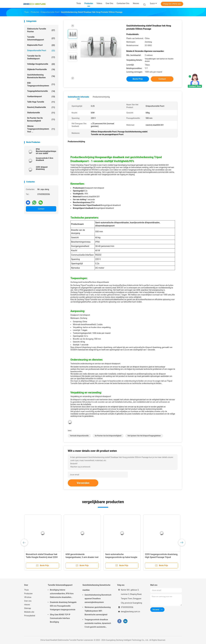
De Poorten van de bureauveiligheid (41, 119)
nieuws (27, 605)
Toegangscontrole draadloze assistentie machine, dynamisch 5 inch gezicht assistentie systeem (98, 624)
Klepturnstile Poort (41, 45)
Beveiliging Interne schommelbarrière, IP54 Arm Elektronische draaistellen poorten (62, 594)
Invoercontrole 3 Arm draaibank (45, 159)
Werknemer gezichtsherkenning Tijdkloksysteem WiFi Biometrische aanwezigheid (98, 611)
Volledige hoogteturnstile (41, 64)
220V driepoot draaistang (42, 168)
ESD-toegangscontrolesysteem (41, 84)
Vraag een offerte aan (172, 4)
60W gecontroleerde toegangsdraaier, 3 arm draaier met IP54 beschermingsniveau (82, 557)
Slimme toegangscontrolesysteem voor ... (41, 129)
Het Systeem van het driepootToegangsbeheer (144, 436)
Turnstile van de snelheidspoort (41, 57)
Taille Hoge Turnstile (41, 102)
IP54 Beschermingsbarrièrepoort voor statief (46, 151)
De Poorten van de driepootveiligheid (108, 436)
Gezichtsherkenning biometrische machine (41, 76)
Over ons (28, 601)
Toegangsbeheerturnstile (41, 91)
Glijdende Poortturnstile (41, 70)
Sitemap (28, 608)
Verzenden (83, 483)
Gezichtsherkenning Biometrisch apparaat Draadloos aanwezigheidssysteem (98, 599)
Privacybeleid (30, 616)
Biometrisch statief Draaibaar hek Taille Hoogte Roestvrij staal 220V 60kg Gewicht (42, 557)
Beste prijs (138, 79)
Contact (41, 209)
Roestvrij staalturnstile (41, 107)
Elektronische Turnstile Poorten (41, 30)
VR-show (28, 597)
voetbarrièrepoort (41, 97)
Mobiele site (29, 612)
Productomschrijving (101, 97)
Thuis (26, 590)
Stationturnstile (41, 113)
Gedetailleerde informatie (78, 97)
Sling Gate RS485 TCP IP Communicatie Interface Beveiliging (60, 618)
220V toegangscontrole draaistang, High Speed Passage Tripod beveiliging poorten (161, 557)
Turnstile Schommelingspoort (41, 38)
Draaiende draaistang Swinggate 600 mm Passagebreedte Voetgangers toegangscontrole (63, 606)
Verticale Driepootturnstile (79, 436)
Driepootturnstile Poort (41, 51)
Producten (28, 594)
